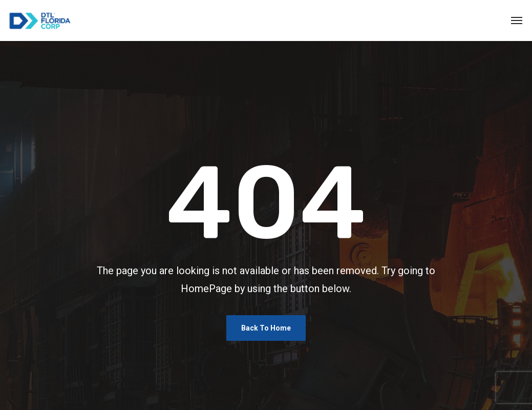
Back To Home (266, 328)
